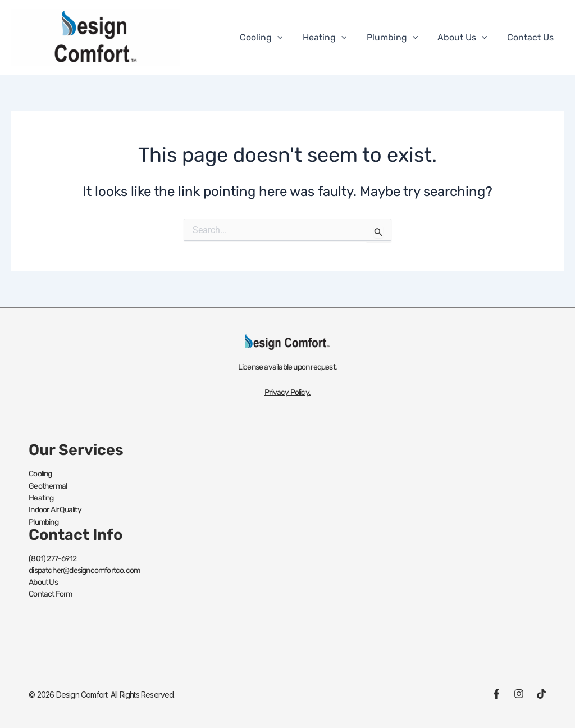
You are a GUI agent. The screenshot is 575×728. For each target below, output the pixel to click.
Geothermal (48, 486)
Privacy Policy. (287, 392)
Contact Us (531, 37)
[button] (286, 38)
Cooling (270, 38)
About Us (465, 38)
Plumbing (397, 38)
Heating (331, 38)
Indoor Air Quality (55, 509)
